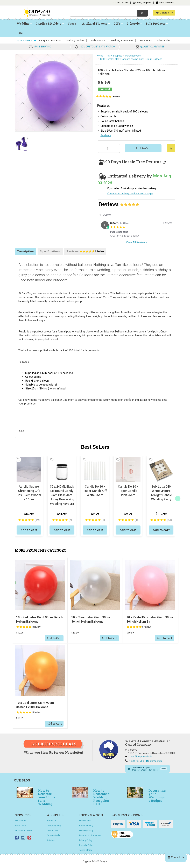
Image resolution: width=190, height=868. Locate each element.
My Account (21, 821)
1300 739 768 (122, 3)
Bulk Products (157, 23)
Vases (73, 23)
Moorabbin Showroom (90, 835)
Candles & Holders (50, 23)
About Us (52, 821)
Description (26, 251)
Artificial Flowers (96, 23)
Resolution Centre (24, 830)
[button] (19, 460)
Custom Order (54, 835)
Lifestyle (134, 23)
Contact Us (154, 761)
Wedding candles (75, 40)
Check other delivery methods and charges (130, 194)
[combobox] (104, 13)
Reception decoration (50, 40)
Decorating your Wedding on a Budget (158, 796)
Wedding (24, 23)
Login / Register (143, 3)
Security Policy (86, 845)
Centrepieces (145, 40)
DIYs (118, 23)
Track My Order (164, 3)
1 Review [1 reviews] (116, 97)
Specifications (50, 251)
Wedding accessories (122, 40)
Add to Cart (143, 148)
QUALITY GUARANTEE (152, 47)
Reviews (85, 252)
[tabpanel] (136, 230)
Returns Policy (86, 826)
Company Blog (54, 826)
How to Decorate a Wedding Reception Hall (101, 797)
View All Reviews (136, 242)
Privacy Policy (86, 840)
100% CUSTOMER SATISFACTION (97, 47)
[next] (178, 499)
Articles (51, 840)
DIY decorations (97, 40)
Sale (20, 33)
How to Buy (85, 821)
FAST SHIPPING (43, 47)
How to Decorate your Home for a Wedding (47, 797)
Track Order (21, 826)
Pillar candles (164, 40)
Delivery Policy (86, 830)
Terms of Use (86, 850)
